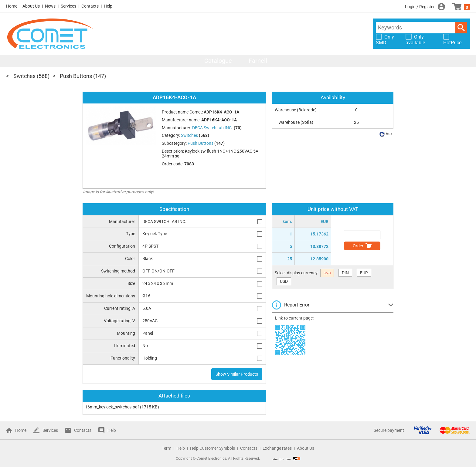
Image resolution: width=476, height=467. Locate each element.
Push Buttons (76, 76)
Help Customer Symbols (212, 448)
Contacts (90, 6)
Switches (24, 76)
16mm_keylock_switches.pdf (112, 407)
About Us (31, 6)
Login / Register (420, 7)
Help (108, 6)
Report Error (297, 305)
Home (12, 6)
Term (167, 448)
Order (358, 246)
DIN (345, 273)
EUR (364, 273)
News (50, 6)
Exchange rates (277, 448)
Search (461, 28)
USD (284, 281)
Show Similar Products (237, 374)
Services (68, 6)
